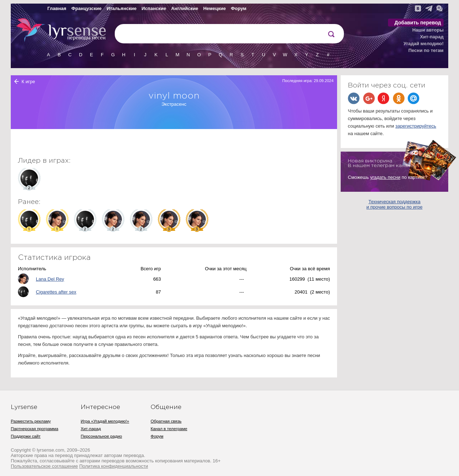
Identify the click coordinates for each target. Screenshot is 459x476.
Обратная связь (166, 421)
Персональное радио (101, 436)
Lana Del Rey (50, 279)
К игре (28, 82)
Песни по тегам (426, 50)
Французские (86, 8)
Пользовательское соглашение (44, 466)
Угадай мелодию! (423, 44)
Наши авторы (428, 30)
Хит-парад (432, 37)
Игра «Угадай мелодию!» (105, 421)
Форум (239, 8)
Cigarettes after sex (56, 292)
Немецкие (215, 8)
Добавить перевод (418, 23)
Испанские (154, 8)
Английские (185, 8)
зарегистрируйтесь (416, 126)
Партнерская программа (34, 429)
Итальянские (122, 8)
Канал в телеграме (169, 429)
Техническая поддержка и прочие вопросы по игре (394, 204)
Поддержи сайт (26, 436)
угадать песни (385, 177)
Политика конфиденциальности (114, 466)
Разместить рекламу (31, 421)
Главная (57, 8)
